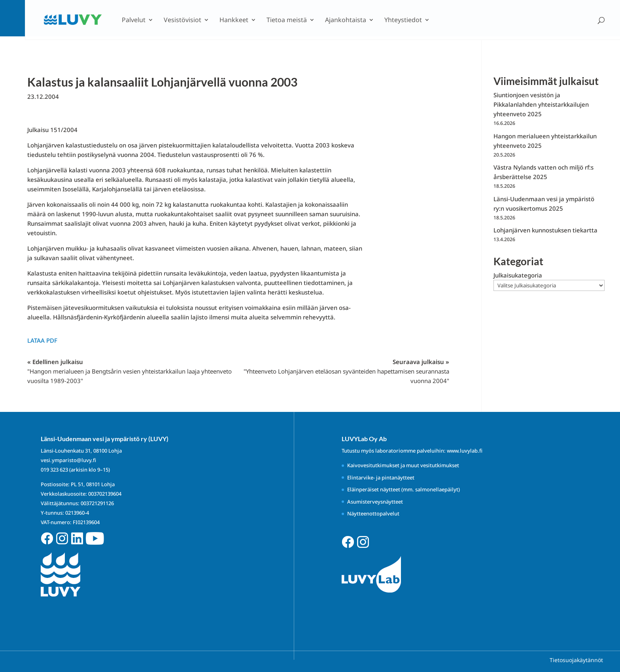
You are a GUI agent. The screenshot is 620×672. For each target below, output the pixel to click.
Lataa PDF (42, 340)
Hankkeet (234, 21)
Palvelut (134, 21)
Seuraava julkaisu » (346, 371)
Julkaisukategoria (518, 275)
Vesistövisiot (182, 21)
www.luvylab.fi (465, 451)
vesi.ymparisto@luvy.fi (68, 460)
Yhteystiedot (403, 21)
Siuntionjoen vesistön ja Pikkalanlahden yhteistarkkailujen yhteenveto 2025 (541, 104)
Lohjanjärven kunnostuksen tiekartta (545, 230)
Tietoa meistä (287, 21)
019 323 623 (54, 470)
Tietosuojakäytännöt (576, 660)
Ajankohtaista (346, 21)
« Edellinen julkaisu (129, 371)
